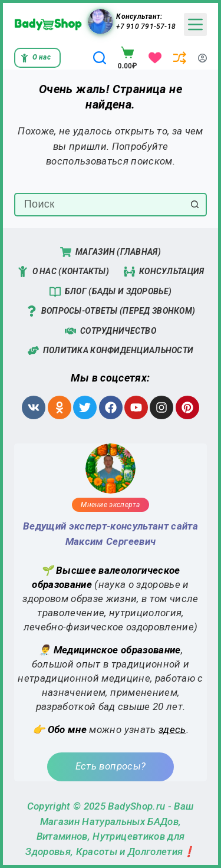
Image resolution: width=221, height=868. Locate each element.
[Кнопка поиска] (195, 205)
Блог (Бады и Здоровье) (111, 292)
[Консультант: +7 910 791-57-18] (100, 22)
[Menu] (195, 24)
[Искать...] (99, 205)
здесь (172, 729)
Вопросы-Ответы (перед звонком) (111, 311)
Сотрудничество (111, 331)
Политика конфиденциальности (111, 351)
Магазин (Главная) (111, 252)
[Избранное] (155, 58)
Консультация (164, 272)
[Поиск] (100, 58)
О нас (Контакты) (63, 272)
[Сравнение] (180, 58)
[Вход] (202, 58)
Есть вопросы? (111, 766)
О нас (35, 57)
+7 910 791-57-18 (146, 27)
